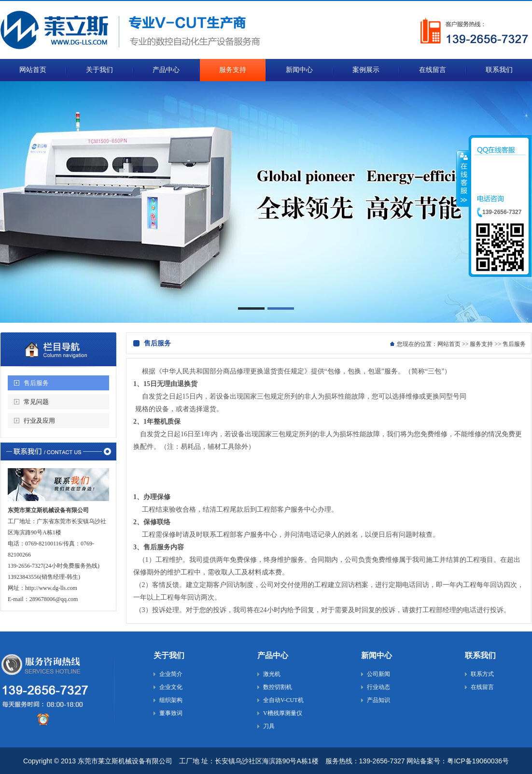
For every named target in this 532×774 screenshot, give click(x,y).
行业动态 (378, 687)
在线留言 (482, 687)
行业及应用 (39, 421)
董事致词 (171, 713)
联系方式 (482, 674)
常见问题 (36, 402)
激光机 (272, 674)
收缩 (463, 178)
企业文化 (171, 687)
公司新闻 (378, 674)
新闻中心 (377, 655)
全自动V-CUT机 (283, 700)
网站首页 (449, 344)
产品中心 (273, 655)
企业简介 (171, 674)
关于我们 (169, 655)
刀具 (269, 726)
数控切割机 (278, 687)
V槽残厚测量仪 (283, 713)
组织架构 (171, 700)
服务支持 (481, 344)
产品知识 (378, 700)
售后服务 (36, 383)
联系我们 (480, 655)
